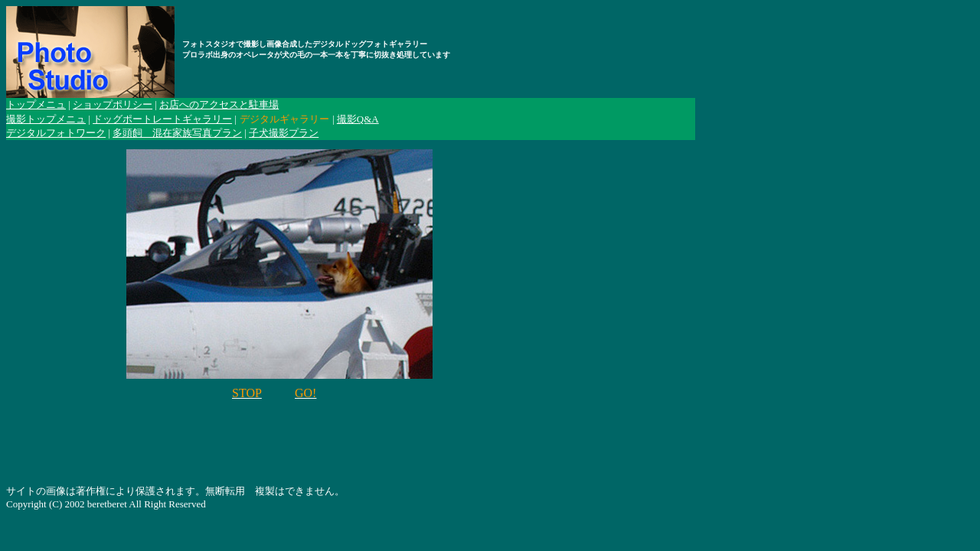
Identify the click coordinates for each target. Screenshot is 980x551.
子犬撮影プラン (284, 133)
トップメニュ (36, 104)
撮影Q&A (358, 119)
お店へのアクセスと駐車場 (219, 104)
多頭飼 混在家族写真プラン (177, 133)
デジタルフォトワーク (56, 133)
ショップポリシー (113, 104)
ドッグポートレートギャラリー (162, 119)
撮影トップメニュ (46, 119)
